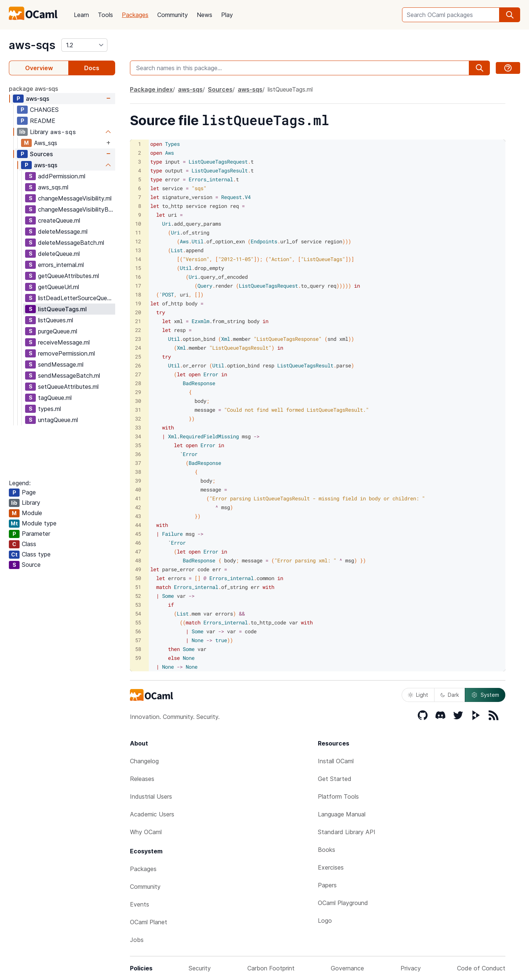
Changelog (144, 761)
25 (138, 357)
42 (138, 507)
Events (140, 904)
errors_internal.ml (61, 265)
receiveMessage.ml (64, 342)
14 (138, 259)
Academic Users (152, 814)
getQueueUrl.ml (59, 287)
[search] (510, 15)
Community (173, 15)
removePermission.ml (66, 353)
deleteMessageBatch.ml (71, 243)
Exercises (331, 867)
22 (138, 330)
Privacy (411, 968)
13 (138, 250)
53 (138, 605)
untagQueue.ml (58, 420)
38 (138, 472)
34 (138, 436)
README (43, 121)
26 (138, 365)
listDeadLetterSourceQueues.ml (76, 298)
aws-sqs (32, 45)
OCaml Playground (343, 903)
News (205, 15)
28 (138, 383)
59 (138, 658)
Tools (105, 15)
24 (138, 348)
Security (200, 968)
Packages (135, 15)
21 (138, 321)
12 (138, 241)
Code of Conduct (481, 968)
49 (138, 569)
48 (138, 560)
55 (138, 622)
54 (138, 614)
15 (138, 268)
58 (138, 649)
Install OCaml (336, 761)
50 (138, 578)
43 (138, 516)
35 (138, 445)
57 (138, 640)
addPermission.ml (62, 176)
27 (138, 374)
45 (138, 534)
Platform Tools (338, 796)
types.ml (49, 409)
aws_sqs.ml (53, 187)
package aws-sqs (33, 89)
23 (138, 339)
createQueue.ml (59, 220)
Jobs (137, 940)
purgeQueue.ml (58, 331)
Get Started (335, 779)
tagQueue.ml (55, 398)
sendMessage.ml (61, 364)
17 (138, 286)
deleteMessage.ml (63, 232)
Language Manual (342, 814)
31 (138, 410)
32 (138, 419)
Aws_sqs (46, 143)
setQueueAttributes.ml (68, 387)
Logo (325, 921)
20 (138, 312)
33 (138, 427)
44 (138, 525)
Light (418, 695)
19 (138, 303)
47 (138, 551)
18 (138, 294)
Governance (347, 968)
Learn (81, 15)
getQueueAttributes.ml (68, 276)
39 (138, 481)
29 (138, 392)
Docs (92, 68)
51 (138, 587)
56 (138, 631)
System (485, 695)
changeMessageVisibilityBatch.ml (76, 209)
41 (138, 498)
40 (138, 489)
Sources (41, 154)
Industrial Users (151, 796)
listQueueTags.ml (62, 309)
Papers (327, 885)
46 (138, 543)
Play (227, 15)
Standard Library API (347, 832)
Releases (142, 779)
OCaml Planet (149, 922)
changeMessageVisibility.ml (75, 198)
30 (138, 401)
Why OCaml (146, 832)
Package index (151, 89)
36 (138, 454)
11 (138, 232)
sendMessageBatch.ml (69, 376)
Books (327, 850)
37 (138, 463)
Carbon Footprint (271, 968)
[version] (84, 45)
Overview (39, 68)
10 (138, 224)
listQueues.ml (56, 320)
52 (138, 596)
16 (138, 277)
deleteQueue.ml (59, 254)
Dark (450, 695)
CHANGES (44, 110)
